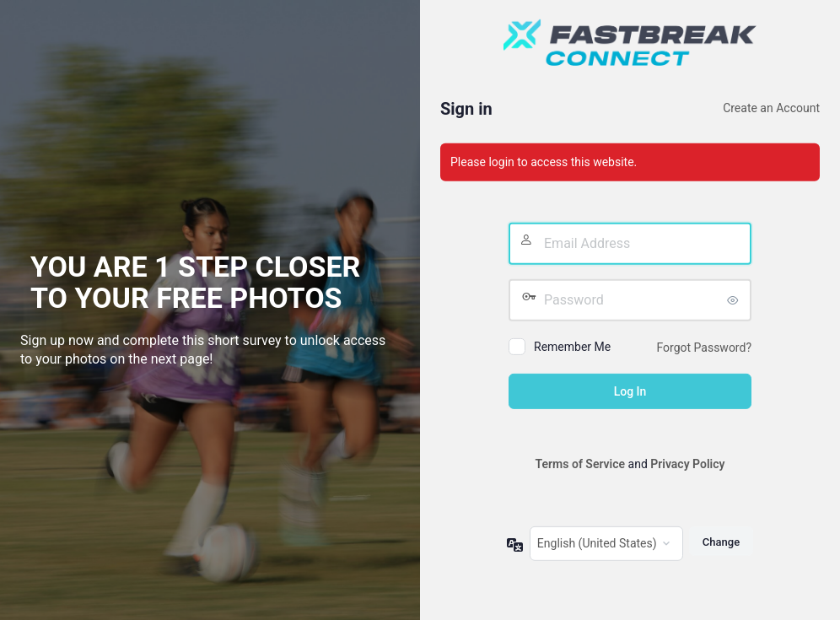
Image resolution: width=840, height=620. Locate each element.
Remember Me (572, 347)
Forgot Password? (704, 348)
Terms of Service (580, 464)
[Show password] (735, 300)
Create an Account (771, 108)
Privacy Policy (687, 464)
